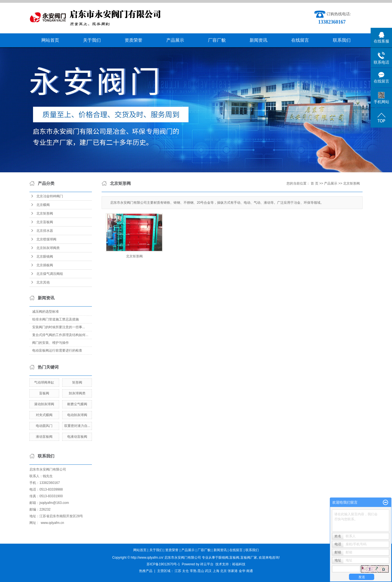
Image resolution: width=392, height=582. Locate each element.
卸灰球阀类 (77, 393)
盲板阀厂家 (249, 558)
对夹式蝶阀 (44, 415)
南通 (250, 571)
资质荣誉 (134, 40)
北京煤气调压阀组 (50, 274)
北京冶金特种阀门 (50, 196)
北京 (223, 571)
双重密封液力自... (77, 426)
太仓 (185, 571)
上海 (216, 571)
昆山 (201, 571)
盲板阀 (44, 393)
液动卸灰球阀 (44, 404)
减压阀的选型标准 (46, 312)
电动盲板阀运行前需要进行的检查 (57, 350)
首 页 (314, 183)
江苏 (178, 571)
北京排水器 (45, 231)
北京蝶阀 (43, 205)
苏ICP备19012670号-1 (163, 564)
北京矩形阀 (45, 213)
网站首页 (50, 40)
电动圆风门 (44, 426)
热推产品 (146, 571)
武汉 (208, 571)
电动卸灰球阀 (77, 415)
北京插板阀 (45, 265)
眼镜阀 (223, 558)
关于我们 (92, 40)
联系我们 (342, 40)
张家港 (233, 571)
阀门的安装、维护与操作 (51, 343)
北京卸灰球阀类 (48, 248)
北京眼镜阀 (45, 257)
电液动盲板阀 (77, 437)
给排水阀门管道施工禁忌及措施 (56, 319)
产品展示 (175, 40)
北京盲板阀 (45, 222)
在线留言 (300, 40)
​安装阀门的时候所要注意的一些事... (59, 327)
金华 (242, 571)
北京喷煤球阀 (46, 239)
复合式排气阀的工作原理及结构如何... (60, 335)
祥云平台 (207, 564)
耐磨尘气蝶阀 (77, 404)
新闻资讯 (258, 40)
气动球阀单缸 (44, 382)
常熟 (193, 571)
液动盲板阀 (44, 437)
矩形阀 (77, 382)
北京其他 (43, 282)
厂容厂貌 (217, 40)
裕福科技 (239, 564)
